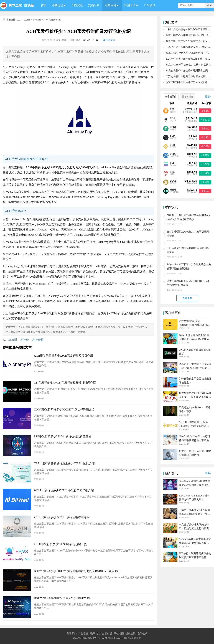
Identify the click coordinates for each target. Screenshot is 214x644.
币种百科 (37, 20)
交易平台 (94, 5)
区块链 (29, 5)
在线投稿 (142, 634)
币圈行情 (58, 5)
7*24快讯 (149, 5)
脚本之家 (15, 5)
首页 (44, 5)
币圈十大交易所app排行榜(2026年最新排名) (190, 29)
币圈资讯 (77, 5)
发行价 (25, 340)
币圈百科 (111, 5)
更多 (208, 97)
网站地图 (119, 634)
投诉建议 (131, 634)
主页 (19, 20)
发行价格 (38, 340)
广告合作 (83, 634)
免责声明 (107, 634)
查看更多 (187, 298)
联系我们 (95, 634)
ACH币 (12, 340)
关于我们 (72, 634)
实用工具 (130, 5)
